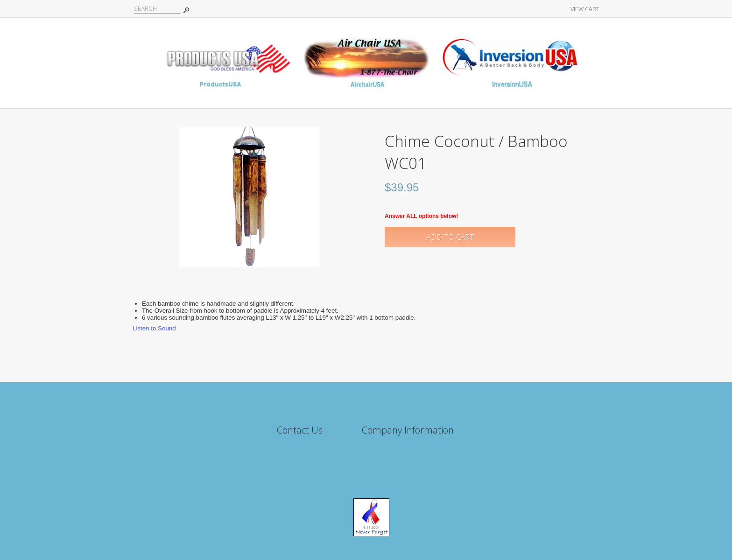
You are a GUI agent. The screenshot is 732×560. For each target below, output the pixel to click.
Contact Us (300, 430)
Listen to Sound (154, 328)
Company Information (408, 430)
